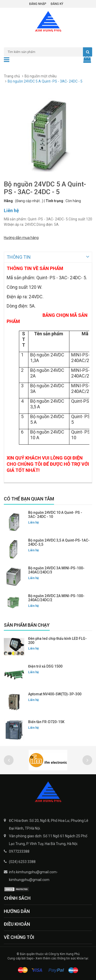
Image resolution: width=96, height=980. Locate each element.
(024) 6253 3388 (22, 861)
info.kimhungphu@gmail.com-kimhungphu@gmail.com (33, 875)
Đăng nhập (38, 4)
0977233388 (19, 851)
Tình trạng (54, 201)
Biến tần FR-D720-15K (46, 721)
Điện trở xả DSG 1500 (45, 666)
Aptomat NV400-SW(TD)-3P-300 (55, 694)
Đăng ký (57, 4)
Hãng (8, 201)
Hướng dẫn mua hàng (21, 238)
